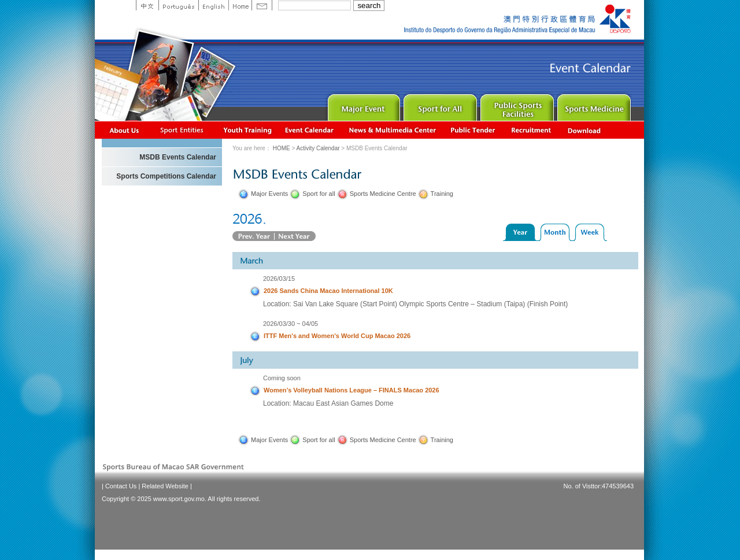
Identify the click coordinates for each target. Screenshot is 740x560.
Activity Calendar (310, 130)
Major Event (362, 105)
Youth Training (248, 130)
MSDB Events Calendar (178, 157)
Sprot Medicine (593, 105)
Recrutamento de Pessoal (532, 130)
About (125, 130)
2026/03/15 (279, 279)
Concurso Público (473, 130)
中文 (147, 5)
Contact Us (121, 486)
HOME (282, 148)
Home (240, 5)
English (213, 5)
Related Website (165, 486)
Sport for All (439, 105)
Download (585, 130)
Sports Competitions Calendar (166, 176)
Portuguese (178, 5)
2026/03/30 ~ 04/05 (291, 324)
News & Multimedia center (392, 130)
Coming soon (282, 378)
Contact (262, 5)
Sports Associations (182, 130)
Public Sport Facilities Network (516, 105)
